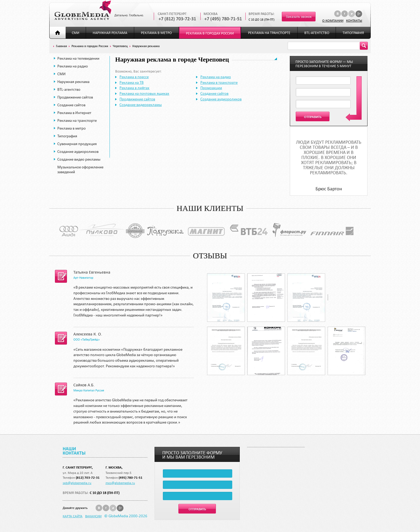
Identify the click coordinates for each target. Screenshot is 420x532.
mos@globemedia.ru (120, 483)
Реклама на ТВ (132, 82)
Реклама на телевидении (78, 58)
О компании (333, 20)
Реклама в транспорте (219, 82)
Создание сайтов (71, 105)
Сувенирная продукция (77, 144)
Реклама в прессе (134, 77)
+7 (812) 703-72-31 (177, 19)
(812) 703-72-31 (88, 478)
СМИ (76, 33)
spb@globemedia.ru (77, 483)
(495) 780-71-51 (131, 478)
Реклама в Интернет (74, 113)
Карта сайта (73, 516)
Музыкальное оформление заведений (80, 169)
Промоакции (211, 88)
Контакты (354, 20)
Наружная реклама (110, 33)
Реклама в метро (156, 33)
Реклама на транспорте (269, 33)
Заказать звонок (299, 17)
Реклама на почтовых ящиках (144, 93)
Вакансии (93, 516)
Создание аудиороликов (78, 152)
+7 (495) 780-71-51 (223, 19)
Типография (353, 33)
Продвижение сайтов (75, 97)
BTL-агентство (317, 33)
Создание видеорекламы (141, 105)
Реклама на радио (73, 66)
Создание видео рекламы (79, 159)
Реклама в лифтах (134, 88)
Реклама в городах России (210, 33)
